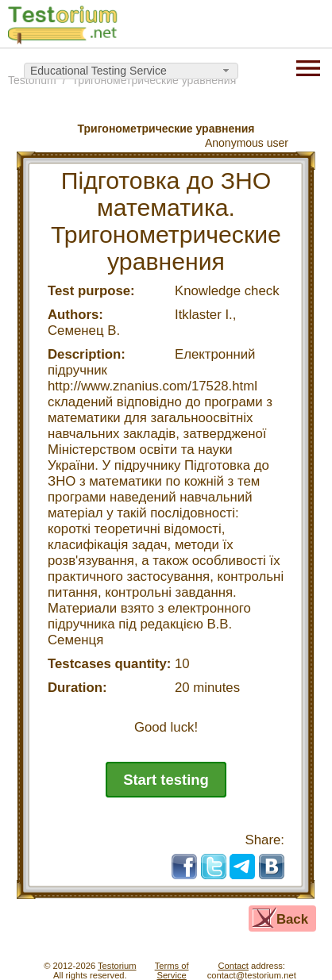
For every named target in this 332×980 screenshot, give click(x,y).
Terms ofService (172, 970)
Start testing (166, 780)
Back (292, 919)
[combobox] (131, 71)
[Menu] (308, 67)
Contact (233, 966)
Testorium (117, 966)
